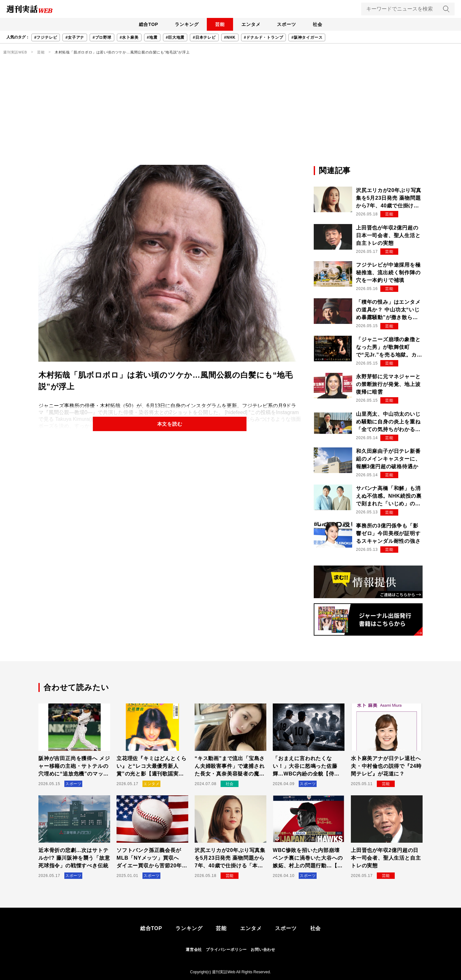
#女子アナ (75, 37)
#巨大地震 (175, 37)
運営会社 (194, 950)
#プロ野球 (102, 37)
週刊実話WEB (15, 52)
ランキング (181, 24)
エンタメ (253, 24)
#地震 (152, 37)
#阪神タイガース (307, 37)
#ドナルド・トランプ (264, 37)
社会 (327, 24)
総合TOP (139, 24)
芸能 (218, 24)
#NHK (230, 37)
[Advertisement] (230, 117)
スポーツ (292, 24)
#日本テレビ (204, 37)
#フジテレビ (46, 37)
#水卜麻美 (129, 37)
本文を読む (170, 424)
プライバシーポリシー (226, 950)
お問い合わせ (263, 950)
